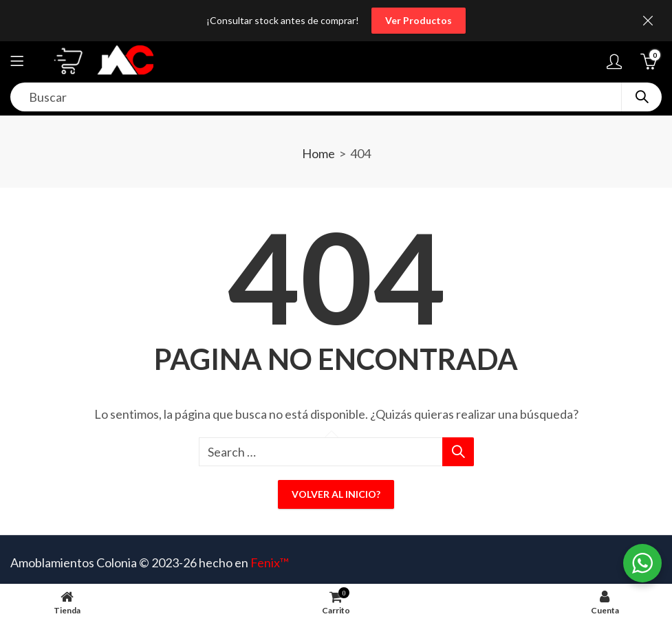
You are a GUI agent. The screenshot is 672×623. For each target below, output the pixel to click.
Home (318, 153)
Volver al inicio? (336, 494)
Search (642, 97)
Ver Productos (419, 20)
